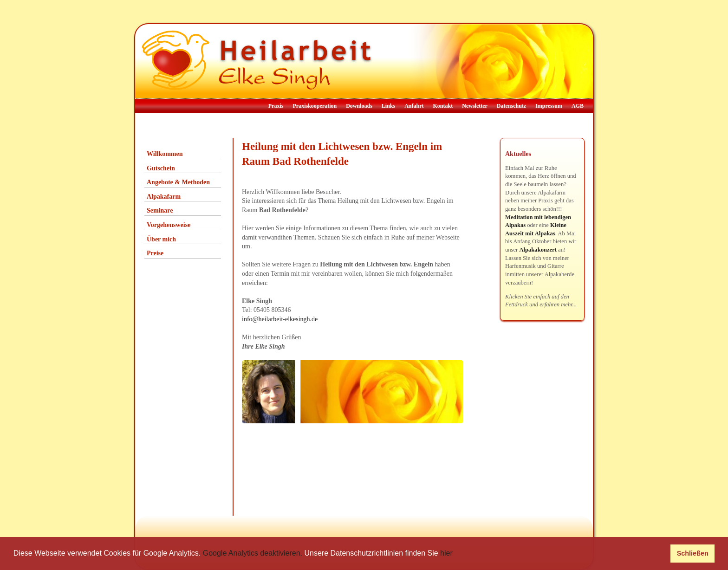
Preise (155, 253)
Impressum (549, 106)
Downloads (359, 106)
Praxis (276, 106)
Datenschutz (511, 106)
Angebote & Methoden (178, 182)
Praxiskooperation (315, 106)
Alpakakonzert (538, 250)
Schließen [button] (693, 553)
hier (446, 553)
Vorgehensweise (169, 225)
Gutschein (161, 168)
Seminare (160, 211)
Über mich (161, 239)
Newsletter (475, 106)
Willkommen (165, 154)
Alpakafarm (164, 197)
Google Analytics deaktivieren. (253, 553)
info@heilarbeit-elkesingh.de (280, 319)
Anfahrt (414, 106)
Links (388, 106)
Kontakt (443, 106)
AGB (578, 106)
